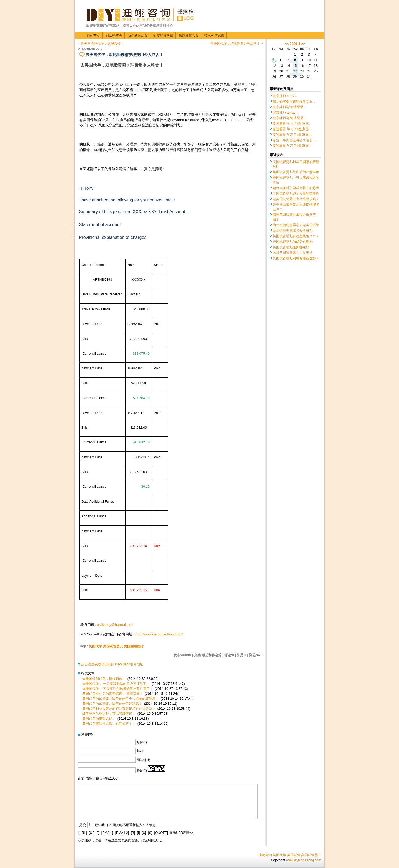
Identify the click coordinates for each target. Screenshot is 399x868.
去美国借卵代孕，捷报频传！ (104, 679)
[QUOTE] (161, 833)
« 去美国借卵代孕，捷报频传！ (101, 44)
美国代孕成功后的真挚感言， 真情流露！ (113, 694)
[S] (150, 833)
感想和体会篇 (189, 35)
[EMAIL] (107, 833)
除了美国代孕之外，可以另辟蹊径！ (109, 714)
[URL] (83, 833)
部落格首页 (114, 35)
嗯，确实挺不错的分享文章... (294, 101)
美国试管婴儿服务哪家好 (291, 247)
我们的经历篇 (138, 35)
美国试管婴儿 (311, 855)
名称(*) (142, 742)
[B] (133, 833)
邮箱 (140, 751)
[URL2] (94, 833)
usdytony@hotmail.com (116, 625)
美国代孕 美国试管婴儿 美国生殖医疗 (116, 646)
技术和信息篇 (214, 35)
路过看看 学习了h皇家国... (292, 124)
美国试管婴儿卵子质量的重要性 (296, 193)
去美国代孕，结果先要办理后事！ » (237, 44)
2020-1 (295, 44)
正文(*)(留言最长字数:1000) (98, 778)
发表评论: (88, 735)
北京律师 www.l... (286, 113)
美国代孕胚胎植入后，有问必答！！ (109, 724)
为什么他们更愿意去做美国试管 (296, 225)
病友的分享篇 (163, 35)
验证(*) (142, 770)
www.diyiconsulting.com (304, 860)
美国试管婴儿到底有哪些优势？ (296, 258)
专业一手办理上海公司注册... (294, 140)
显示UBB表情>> (181, 833)
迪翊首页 (93, 35)
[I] (138, 833)
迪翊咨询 (265, 855)
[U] (144, 833)
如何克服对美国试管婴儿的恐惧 (296, 188)
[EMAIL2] (122, 833)
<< (287, 44)
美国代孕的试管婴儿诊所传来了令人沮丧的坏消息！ (121, 699)
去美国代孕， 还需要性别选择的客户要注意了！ (118, 689)
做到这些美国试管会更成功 (293, 231)
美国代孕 (279, 855)
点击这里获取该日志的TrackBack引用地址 (112, 664)
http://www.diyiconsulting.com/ (159, 634)
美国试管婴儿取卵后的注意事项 (296, 172)
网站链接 (143, 760)
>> (303, 44)
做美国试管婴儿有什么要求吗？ (296, 199)
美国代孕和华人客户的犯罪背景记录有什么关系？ (119, 709)
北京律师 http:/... (285, 96)
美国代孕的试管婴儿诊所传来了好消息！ (112, 704)
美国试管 (294, 855)
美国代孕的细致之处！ (99, 719)
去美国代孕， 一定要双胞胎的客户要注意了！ (116, 684)
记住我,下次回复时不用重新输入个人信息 (125, 825)
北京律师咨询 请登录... (289, 107)
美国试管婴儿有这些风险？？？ (296, 236)
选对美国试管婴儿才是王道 (293, 253)
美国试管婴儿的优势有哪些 (293, 242)
